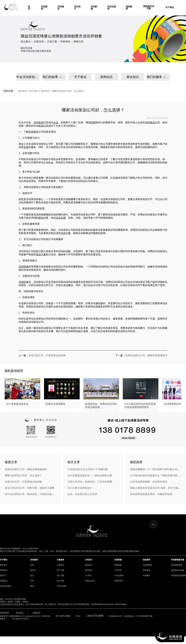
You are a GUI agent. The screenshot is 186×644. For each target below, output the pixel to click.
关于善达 (80, 77)
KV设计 (88, 576)
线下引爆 (61, 570)
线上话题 (61, 576)
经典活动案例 (6, 586)
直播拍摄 (118, 565)
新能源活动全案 (178, 570)
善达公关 (24, 144)
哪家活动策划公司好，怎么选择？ (69, 91)
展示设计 (89, 570)
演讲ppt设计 (90, 581)
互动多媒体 (119, 576)
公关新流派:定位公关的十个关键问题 (88, 469)
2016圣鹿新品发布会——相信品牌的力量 (90, 475)
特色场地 (146, 570)
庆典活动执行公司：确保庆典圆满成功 (146, 355)
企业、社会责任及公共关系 (82, 494)
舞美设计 (89, 565)
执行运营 (61, 581)
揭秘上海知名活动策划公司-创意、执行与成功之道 (158, 488)
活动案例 (34, 560)
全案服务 (61, 560)
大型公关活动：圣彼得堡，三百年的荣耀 (90, 482)
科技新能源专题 (178, 560)
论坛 (32, 576)
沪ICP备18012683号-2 (21, 619)
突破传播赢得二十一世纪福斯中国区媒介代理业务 (157, 469)
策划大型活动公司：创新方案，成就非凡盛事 (30, 488)
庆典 (32, 565)
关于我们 (34, 91)
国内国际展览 (177, 565)
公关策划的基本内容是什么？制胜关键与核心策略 (157, 475)
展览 (32, 586)
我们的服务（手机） (158, 77)
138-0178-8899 (95, 616)
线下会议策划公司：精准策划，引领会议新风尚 (31, 494)
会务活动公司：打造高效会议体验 (47, 355)
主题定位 (61, 565)
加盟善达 (4, 581)
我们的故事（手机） (54, 77)
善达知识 (133, 77)
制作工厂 (4, 576)
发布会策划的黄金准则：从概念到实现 (151, 494)
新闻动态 (106, 77)
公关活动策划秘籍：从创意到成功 (149, 482)
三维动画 (118, 570)
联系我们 (4, 570)
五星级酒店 (147, 565)
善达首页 (22, 91)
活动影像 (118, 560)
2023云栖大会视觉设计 (80, 488)
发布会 (33, 570)
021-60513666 (63, 616)
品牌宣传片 (119, 581)
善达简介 (4, 565)
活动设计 (89, 560)
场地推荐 (146, 560)
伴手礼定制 (62, 586)
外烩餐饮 (146, 576)
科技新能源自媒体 (179, 576)
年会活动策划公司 (28, 77)
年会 (32, 581)
